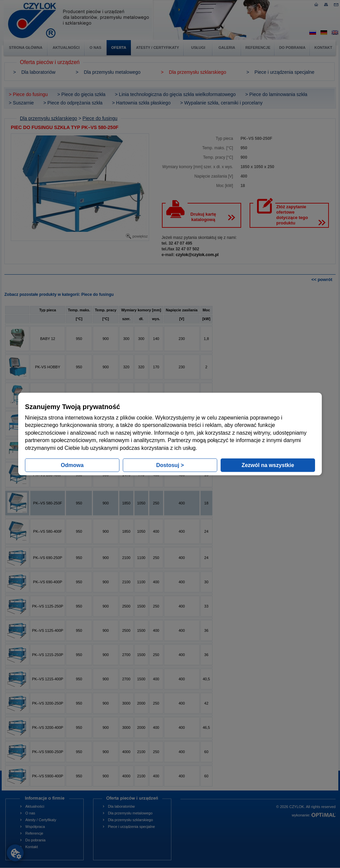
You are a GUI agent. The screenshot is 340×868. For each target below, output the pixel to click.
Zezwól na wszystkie (268, 465)
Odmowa (72, 465)
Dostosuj (170, 465)
